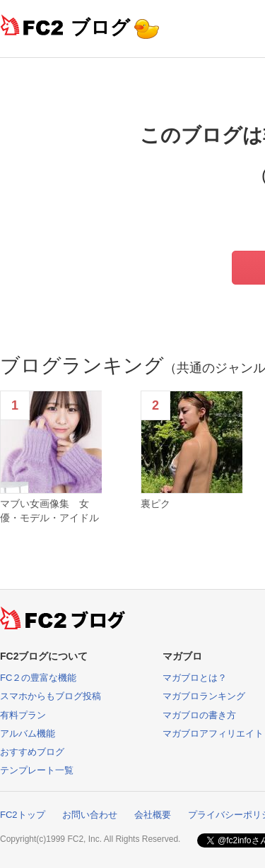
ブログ (100, 27)
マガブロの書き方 (199, 715)
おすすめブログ (32, 752)
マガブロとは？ (195, 678)
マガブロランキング (204, 696)
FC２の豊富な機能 (38, 678)
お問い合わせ (90, 815)
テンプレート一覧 (37, 770)
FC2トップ (23, 815)
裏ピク (155, 504)
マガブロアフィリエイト (213, 733)
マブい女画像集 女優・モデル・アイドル (49, 511)
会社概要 (153, 815)
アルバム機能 (28, 733)
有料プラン (23, 715)
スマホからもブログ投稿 (51, 696)
